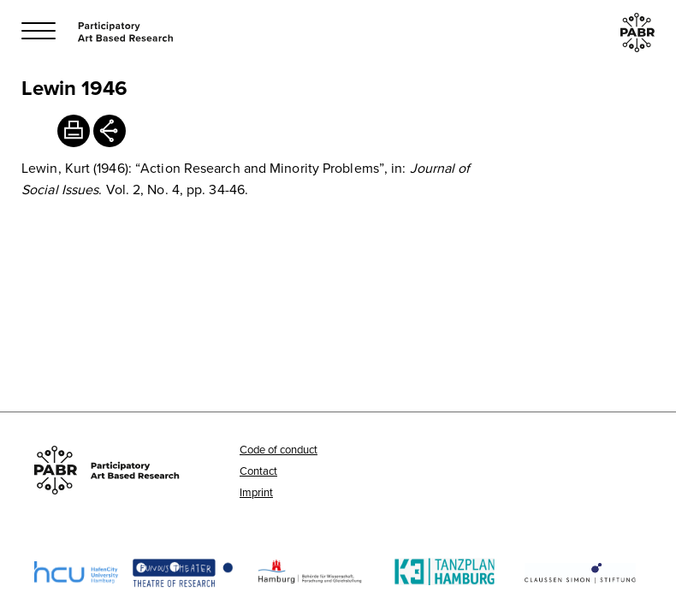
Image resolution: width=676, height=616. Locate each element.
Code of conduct (279, 449)
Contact (258, 471)
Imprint (256, 492)
